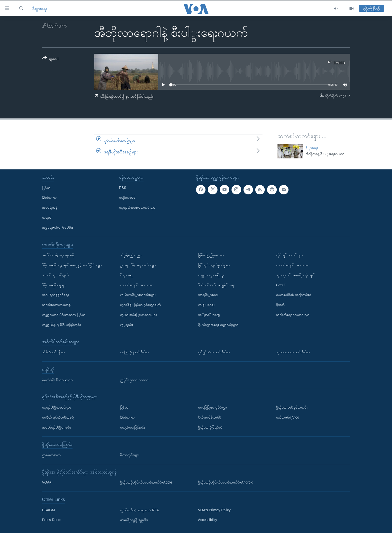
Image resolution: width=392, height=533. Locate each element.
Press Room (52, 520)
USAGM (48, 510)
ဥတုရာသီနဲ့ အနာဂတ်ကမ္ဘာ (138, 265)
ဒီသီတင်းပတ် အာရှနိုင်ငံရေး (216, 285)
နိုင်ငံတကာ (49, 197)
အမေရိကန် (50, 207)
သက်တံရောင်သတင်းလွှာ (293, 315)
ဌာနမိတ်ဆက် (51, 455)
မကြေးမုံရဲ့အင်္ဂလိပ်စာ (134, 352)
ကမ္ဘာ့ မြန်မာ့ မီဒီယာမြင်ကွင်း (61, 325)
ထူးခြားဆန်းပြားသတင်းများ (138, 315)
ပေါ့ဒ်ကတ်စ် (127, 197)
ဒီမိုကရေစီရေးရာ (54, 285)
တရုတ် (47, 217)
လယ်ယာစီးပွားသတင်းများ (138, 295)
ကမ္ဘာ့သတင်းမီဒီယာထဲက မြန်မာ (64, 315)
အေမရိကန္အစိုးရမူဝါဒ (134, 520)
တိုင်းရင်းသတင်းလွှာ (289, 255)
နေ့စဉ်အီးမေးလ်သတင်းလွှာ (137, 207)
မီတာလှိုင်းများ (130, 455)
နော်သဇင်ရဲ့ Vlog (288, 417)
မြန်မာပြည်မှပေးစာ (211, 255)
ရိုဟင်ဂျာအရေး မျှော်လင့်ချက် (218, 325)
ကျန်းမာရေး (206, 305)
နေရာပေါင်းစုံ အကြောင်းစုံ (294, 295)
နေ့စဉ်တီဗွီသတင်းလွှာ (57, 407)
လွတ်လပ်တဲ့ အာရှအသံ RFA (139, 510)
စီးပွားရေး (39, 9)
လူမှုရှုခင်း (126, 325)
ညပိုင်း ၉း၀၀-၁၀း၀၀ (134, 380)
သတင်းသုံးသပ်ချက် (55, 275)
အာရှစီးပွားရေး (208, 295)
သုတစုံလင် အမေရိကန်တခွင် (295, 275)
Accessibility (207, 520)
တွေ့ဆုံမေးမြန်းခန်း (132, 427)
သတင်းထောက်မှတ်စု (56, 305)
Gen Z (281, 285)
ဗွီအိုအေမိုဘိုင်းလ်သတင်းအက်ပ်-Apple (146, 482)
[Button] (51, 59)
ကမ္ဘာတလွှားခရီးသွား (212, 275)
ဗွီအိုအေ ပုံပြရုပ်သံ (210, 427)
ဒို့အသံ (280, 305)
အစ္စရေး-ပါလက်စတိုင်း (57, 227)
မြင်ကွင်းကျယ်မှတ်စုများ (214, 265)
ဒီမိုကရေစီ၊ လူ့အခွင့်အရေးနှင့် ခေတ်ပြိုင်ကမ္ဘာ (72, 265)
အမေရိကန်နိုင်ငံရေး (55, 295)
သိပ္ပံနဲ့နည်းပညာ (131, 255)
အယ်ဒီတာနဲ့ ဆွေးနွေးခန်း (58, 255)
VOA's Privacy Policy (214, 510)
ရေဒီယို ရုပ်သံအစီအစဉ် (58, 417)
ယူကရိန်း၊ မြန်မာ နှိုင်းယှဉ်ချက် (140, 305)
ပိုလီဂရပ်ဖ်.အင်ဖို (210, 417)
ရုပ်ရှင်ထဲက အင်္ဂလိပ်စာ (214, 352)
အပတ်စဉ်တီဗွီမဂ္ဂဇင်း (56, 427)
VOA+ (47, 482)
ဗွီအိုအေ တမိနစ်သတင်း (292, 407)
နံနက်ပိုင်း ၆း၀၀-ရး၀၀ (57, 380)
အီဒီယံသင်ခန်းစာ (53, 352)
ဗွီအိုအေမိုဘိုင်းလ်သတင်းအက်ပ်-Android (226, 482)
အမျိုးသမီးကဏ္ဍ (209, 315)
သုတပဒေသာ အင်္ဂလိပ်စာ (293, 352)
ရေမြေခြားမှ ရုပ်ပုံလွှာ (212, 407)
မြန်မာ (46, 187)
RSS (123, 187)
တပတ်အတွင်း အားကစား (137, 285)
